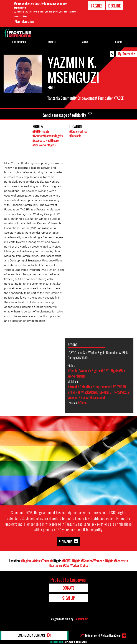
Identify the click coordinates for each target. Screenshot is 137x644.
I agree (97, 6)
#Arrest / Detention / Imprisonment (90, 386)
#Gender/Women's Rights (48, 136)
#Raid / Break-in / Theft (104, 392)
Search (119, 42)
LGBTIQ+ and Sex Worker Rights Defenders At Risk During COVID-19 (98, 354)
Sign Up (69, 598)
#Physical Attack (78, 392)
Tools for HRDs (19, 42)
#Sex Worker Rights (44, 145)
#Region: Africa (78, 131)
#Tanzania (75, 136)
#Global (82, 402)
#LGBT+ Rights (41, 131)
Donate (52, 42)
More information (24, 21)
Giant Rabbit (81, 618)
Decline (114, 6)
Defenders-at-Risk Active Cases (100, 636)
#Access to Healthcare (46, 140)
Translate (129, 54)
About (85, 42)
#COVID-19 (119, 386)
